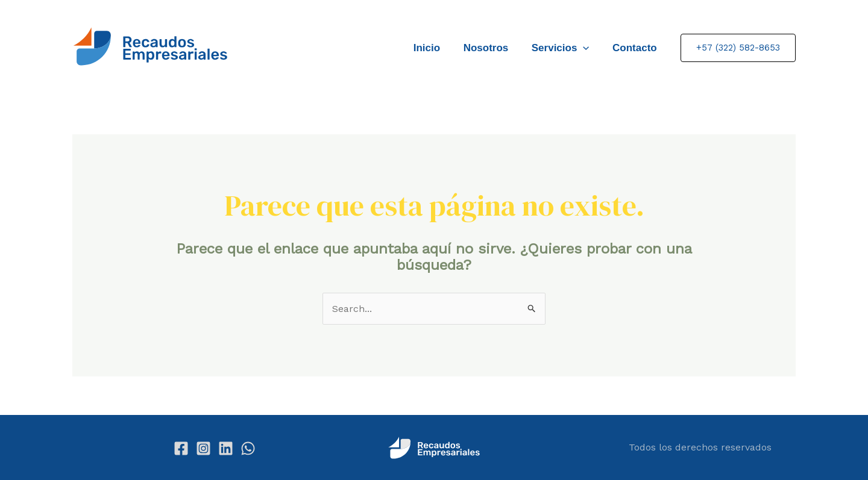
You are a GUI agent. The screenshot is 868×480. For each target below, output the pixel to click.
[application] (587, 48)
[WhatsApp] (248, 448)
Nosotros (493, 48)
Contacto (636, 48)
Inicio (436, 48)
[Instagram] (203, 448)
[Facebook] (181, 448)
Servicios (565, 48)
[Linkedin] (226, 448)
